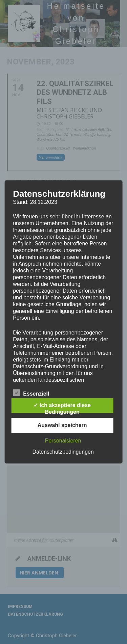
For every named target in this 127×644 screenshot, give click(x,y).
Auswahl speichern (62, 425)
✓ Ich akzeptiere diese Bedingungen (62, 408)
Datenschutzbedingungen (63, 452)
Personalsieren (63, 441)
